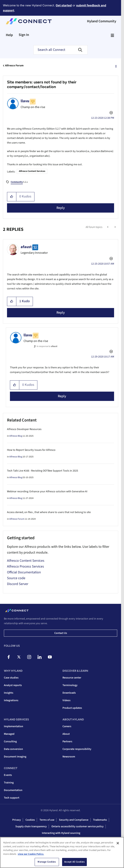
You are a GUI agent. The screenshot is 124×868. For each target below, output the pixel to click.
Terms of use (47, 820)
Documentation (13, 790)
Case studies (11, 678)
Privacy (17, 820)
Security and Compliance (74, 820)
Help (9, 35)
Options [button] (116, 66)
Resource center (72, 678)
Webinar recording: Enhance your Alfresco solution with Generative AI (47, 492)
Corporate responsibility (77, 749)
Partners (67, 742)
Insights (9, 693)
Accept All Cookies (74, 862)
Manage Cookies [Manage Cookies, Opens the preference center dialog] (47, 862)
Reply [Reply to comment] (61, 313)
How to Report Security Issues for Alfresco (31, 450)
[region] (62, 852)
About (66, 734)
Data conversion (13, 749)
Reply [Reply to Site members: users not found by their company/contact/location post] (61, 208)
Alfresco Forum (14, 66)
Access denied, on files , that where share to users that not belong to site (49, 512)
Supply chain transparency (31, 826)
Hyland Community (102, 21)
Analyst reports (13, 685)
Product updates (72, 708)
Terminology (70, 685)
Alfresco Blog (16, 436)
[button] (12, 197)
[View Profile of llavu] (25, 101)
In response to (47, 346)
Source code (16, 578)
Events (8, 775)
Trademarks (100, 820)
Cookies (30, 820)
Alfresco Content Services (32, 171)
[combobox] (61, 50)
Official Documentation (24, 572)
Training (9, 783)
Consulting (10, 742)
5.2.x (19, 182)
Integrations (11, 700)
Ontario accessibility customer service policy (77, 826)
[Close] (118, 843)
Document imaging (15, 757)
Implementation (14, 726)
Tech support (12, 798)
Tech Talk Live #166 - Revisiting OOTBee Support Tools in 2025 (43, 471)
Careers (67, 726)
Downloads (69, 693)
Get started (64, 5)
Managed (9, 734)
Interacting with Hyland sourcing (61, 833)
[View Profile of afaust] (26, 247)
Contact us (61, 633)
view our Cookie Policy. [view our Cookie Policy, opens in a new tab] (31, 854)
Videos (66, 700)
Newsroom (69, 757)
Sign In (24, 35)
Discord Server (18, 584)
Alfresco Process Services (26, 566)
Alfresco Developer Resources (24, 429)
